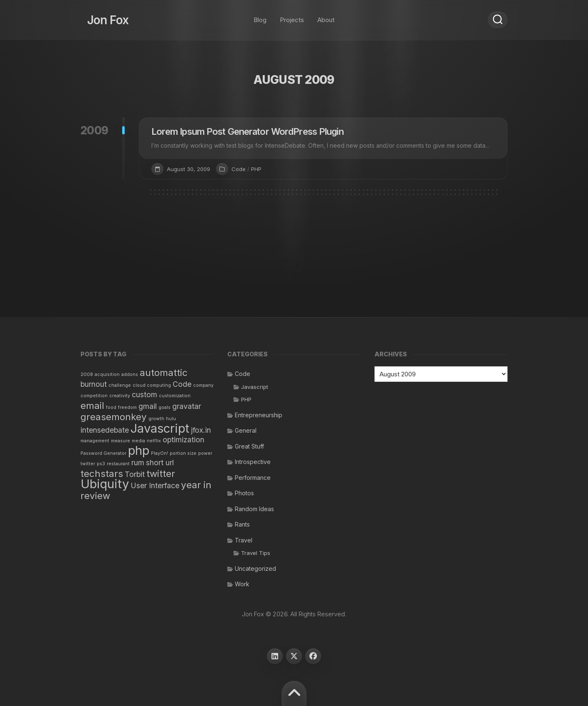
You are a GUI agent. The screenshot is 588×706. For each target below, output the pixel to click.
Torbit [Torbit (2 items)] (135, 474)
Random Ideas (254, 509)
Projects (292, 16)
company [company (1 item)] (203, 385)
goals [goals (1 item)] (165, 407)
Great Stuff (249, 446)
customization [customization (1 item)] (175, 396)
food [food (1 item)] (111, 407)
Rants (242, 524)
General (246, 430)
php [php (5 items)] (139, 450)
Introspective (253, 462)
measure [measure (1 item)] (121, 441)
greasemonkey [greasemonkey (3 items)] (114, 417)
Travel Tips (256, 553)
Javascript (255, 387)
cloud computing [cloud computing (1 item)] (152, 385)
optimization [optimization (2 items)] (183, 440)
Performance (253, 478)
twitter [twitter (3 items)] (161, 473)
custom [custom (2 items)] (144, 395)
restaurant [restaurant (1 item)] (118, 464)
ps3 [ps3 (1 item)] (101, 464)
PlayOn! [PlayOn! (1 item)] (160, 453)
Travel (244, 540)
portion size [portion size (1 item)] (183, 453)
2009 (94, 130)
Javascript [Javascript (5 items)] (160, 428)
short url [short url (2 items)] (160, 463)
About (326, 16)
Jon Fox (101, 17)
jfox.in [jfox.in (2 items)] (201, 430)
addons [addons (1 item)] (130, 374)
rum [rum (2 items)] (138, 463)
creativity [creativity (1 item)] (120, 396)
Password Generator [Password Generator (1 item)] (103, 453)
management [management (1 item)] (95, 441)
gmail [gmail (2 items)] (148, 406)
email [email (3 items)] (92, 405)
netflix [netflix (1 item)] (154, 441)
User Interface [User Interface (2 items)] (155, 485)
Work (242, 584)
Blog (260, 16)
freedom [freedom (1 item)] (127, 407)
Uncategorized (255, 569)
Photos (244, 493)
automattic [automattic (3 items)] (164, 372)
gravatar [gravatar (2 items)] (187, 406)
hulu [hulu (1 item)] (171, 419)
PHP (256, 169)
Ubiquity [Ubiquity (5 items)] (105, 484)
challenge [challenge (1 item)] (120, 385)
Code (239, 169)
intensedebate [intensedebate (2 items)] (105, 430)
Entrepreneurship (259, 415)
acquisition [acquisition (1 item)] (107, 374)
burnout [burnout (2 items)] (94, 384)
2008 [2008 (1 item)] (87, 374)
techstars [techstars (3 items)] (102, 473)
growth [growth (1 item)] (156, 419)
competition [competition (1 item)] (94, 396)
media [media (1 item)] (138, 441)
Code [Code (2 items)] (182, 384)
